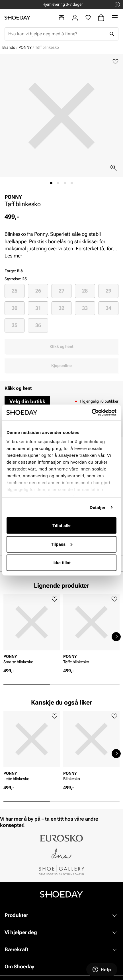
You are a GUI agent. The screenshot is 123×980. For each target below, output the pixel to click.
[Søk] (112, 34)
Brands (9, 47)
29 (108, 291)
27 (61, 291)
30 (15, 308)
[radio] (15, 291)
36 (38, 325)
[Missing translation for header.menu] (115, 18)
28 (85, 291)
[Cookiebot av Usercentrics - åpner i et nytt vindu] (92, 412)
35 (15, 325)
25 (15, 291)
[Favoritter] (88, 18)
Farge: (14, 271)
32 (61, 308)
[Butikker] (61, 18)
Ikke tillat (61, 563)
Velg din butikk (27, 401)
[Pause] (117, 5)
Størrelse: (13, 279)
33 (85, 308)
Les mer (13, 256)
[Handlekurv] (101, 18)
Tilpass (62, 544)
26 (38, 291)
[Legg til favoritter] (115, 62)
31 (38, 308)
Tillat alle (61, 525)
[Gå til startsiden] (17, 18)
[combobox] (57, 34)
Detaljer (98, 507)
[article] (32, 631)
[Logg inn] (75, 18)
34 (108, 308)
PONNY (25, 47)
